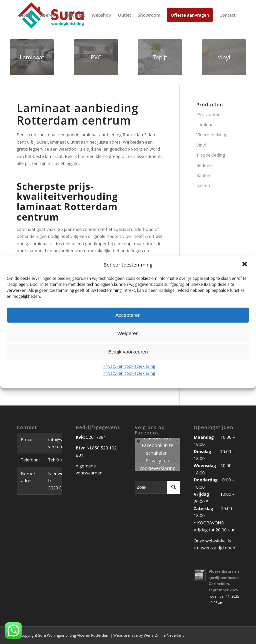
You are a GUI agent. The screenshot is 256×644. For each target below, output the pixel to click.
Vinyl (201, 145)
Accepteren (128, 315)
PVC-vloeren (208, 114)
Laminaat (206, 125)
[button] (245, 265)
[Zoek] (44, 44)
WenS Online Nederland (164, 635)
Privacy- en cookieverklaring (129, 366)
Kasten (203, 185)
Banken (204, 175)
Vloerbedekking (212, 135)
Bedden (204, 165)
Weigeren (128, 333)
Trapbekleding (211, 155)
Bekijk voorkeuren (128, 352)
